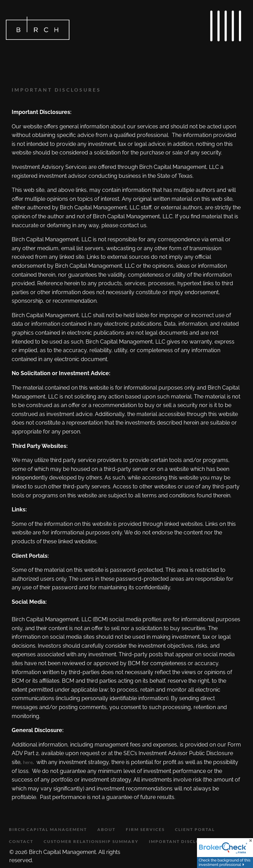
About (106, 829)
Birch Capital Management (48, 829)
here (28, 762)
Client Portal (195, 829)
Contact (21, 841)
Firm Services (145, 829)
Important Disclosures (182, 841)
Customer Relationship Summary (91, 841)
